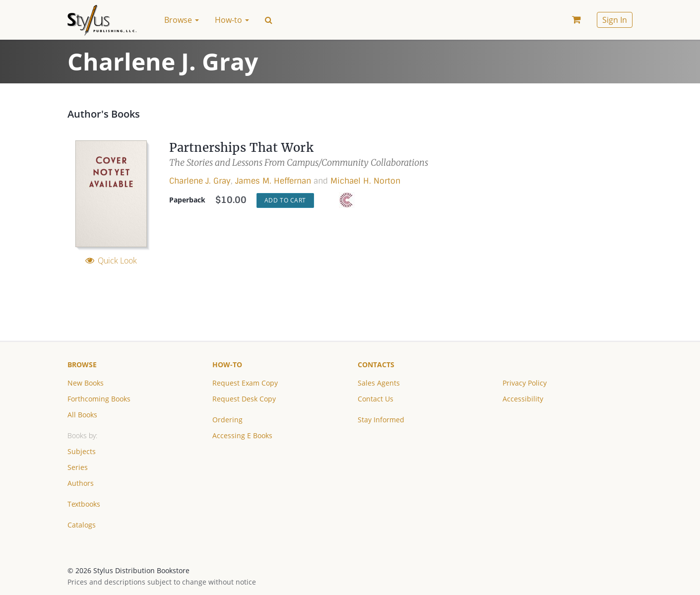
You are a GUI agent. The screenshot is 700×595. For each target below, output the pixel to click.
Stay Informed (381, 420)
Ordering (227, 420)
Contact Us (376, 399)
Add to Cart (286, 200)
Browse (82, 364)
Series (78, 467)
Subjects (82, 451)
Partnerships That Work (241, 148)
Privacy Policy (525, 383)
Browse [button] (182, 20)
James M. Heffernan (273, 181)
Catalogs (82, 525)
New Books (86, 383)
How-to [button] (232, 20)
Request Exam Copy (245, 383)
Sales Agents (379, 383)
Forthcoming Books (99, 399)
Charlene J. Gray (200, 181)
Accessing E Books (242, 435)
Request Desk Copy (244, 399)
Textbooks (84, 504)
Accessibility (523, 399)
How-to (227, 364)
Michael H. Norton (365, 181)
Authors (81, 483)
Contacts (376, 364)
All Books (82, 415)
